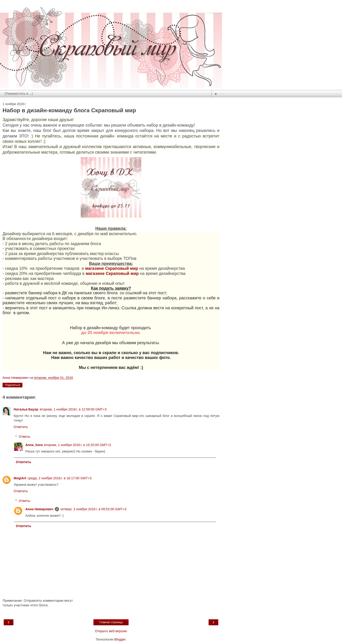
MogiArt (20, 478)
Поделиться (12, 385)
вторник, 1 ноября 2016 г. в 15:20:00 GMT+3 (78, 445)
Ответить (21, 427)
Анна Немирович (39, 509)
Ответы (25, 437)
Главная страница (111, 622)
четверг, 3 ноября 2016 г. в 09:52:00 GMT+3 (93, 509)
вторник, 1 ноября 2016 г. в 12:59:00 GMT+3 (73, 409)
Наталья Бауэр (26, 409)
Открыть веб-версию (111, 631)
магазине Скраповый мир (112, 268)
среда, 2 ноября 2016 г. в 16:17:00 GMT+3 (59, 478)
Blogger (120, 639)
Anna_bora (34, 445)
